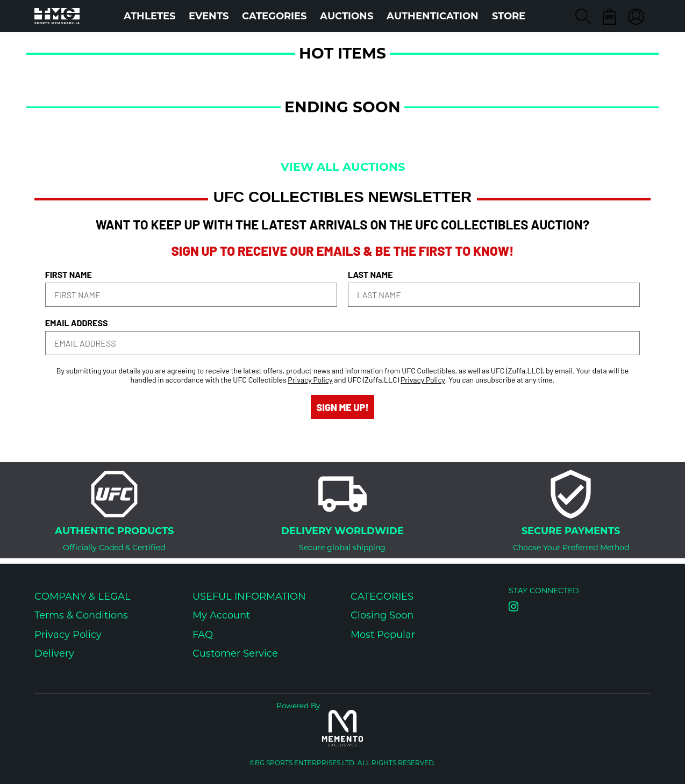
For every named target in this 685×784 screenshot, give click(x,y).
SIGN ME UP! (342, 407)
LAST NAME (370, 274)
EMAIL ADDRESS (77, 323)
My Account (221, 615)
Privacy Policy (310, 380)
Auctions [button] (347, 16)
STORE (509, 16)
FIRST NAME (69, 274)
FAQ (203, 635)
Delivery (54, 653)
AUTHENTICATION (433, 16)
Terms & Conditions (81, 615)
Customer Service (235, 653)
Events (209, 16)
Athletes (149, 16)
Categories (274, 16)
